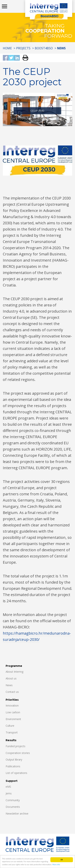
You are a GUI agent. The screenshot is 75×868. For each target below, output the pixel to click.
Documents (13, 807)
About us (11, 678)
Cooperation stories (18, 753)
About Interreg (14, 672)
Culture (10, 726)
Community (13, 800)
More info (56, 865)
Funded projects (16, 746)
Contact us (12, 692)
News (9, 685)
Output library (14, 759)
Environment (13, 719)
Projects (23, 48)
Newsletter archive (17, 814)
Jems (9, 793)
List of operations (16, 773)
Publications (13, 766)
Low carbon (13, 712)
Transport (12, 732)
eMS (8, 787)
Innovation (12, 705)
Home (7, 48)
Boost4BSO (44, 48)
